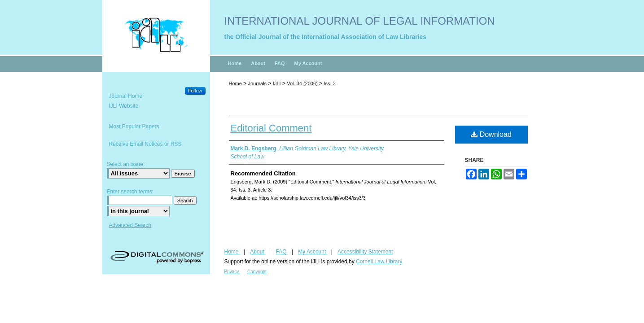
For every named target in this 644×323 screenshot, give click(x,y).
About (258, 252)
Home (235, 83)
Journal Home (126, 96)
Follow (195, 91)
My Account (313, 252)
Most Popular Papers (134, 127)
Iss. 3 (329, 83)
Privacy (232, 272)
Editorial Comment (271, 128)
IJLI (277, 83)
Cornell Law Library (379, 262)
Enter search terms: (130, 192)
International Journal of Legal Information (360, 21)
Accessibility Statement (365, 252)
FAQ (282, 252)
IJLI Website (124, 106)
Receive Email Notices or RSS (145, 144)
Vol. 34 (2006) (302, 83)
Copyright (257, 272)
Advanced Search (130, 225)
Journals (258, 83)
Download (491, 134)
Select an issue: (126, 164)
